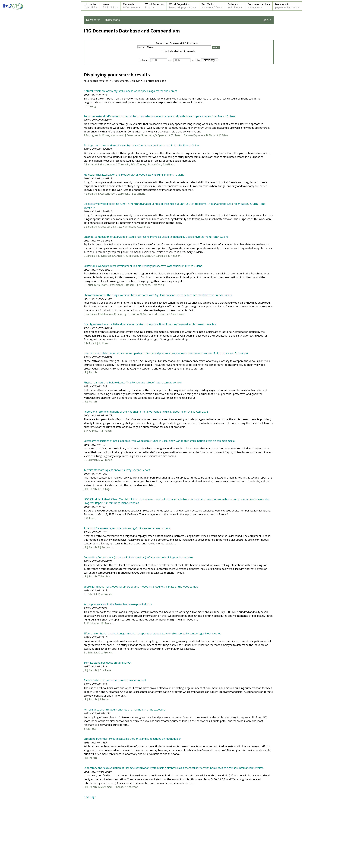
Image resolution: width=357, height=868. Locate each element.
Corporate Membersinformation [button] (259, 6)
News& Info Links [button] (109, 6)
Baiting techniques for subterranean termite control (115, 680)
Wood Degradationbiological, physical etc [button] (182, 6)
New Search (93, 20)
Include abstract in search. (180, 51)
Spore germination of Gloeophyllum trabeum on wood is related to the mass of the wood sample (141, 587)
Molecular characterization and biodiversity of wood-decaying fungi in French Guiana (134, 175)
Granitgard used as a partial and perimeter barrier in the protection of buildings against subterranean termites (150, 324)
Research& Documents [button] (131, 6)
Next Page (90, 797)
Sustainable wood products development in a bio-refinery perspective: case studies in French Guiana (143, 266)
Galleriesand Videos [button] (234, 6)
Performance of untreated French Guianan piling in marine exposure (124, 710)
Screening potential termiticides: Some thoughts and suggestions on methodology (133, 739)
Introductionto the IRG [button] (91, 6)
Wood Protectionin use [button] (155, 6)
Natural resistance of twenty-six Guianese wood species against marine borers (130, 91)
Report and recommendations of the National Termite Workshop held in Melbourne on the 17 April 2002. (146, 412)
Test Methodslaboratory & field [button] (211, 6)
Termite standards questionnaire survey (107, 663)
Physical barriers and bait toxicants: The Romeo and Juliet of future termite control (133, 383)
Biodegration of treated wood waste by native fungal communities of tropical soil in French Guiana (142, 145)
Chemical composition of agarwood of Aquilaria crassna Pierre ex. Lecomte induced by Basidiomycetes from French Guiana (156, 237)
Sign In (267, 20)
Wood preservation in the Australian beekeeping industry (118, 604)
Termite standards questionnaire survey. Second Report (117, 470)
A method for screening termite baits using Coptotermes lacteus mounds (127, 528)
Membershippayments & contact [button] (286, 6)
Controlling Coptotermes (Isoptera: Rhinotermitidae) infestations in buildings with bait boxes (139, 557)
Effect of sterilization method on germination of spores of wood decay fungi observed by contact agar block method (152, 633)
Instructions (112, 20)
